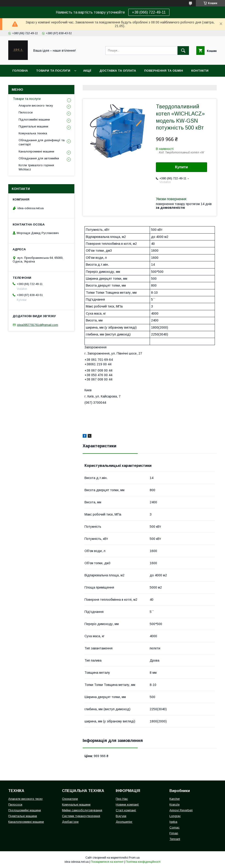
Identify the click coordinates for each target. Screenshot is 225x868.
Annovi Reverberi (181, 810)
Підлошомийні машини (25, 810)
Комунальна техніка (33, 133)
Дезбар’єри (70, 822)
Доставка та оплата (118, 71)
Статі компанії (126, 810)
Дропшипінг (124, 822)
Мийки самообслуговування (82, 810)
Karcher (175, 799)
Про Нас (122, 799)
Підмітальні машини (23, 816)
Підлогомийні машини (34, 120)
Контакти (200, 71)
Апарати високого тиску (36, 106)
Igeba (173, 822)
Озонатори (70, 799)
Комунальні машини (76, 805)
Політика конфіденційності (143, 862)
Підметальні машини (33, 126)
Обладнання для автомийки (39, 158)
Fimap (174, 833)
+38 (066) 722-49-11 (149, 12)
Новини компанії (127, 805)
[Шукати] (183, 51)
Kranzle (174, 805)
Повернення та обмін (164, 71)
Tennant (175, 839)
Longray (175, 816)
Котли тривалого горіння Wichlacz (36, 167)
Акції (87, 71)
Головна (20, 71)
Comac (174, 827)
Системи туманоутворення (81, 816)
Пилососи (26, 112)
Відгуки (121, 816)
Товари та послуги (53, 71)
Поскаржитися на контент (107, 862)
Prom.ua (134, 858)
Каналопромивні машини (36, 151)
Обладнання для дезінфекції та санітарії (42, 142)
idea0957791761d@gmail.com (38, 325)
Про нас (20, 83)
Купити (182, 167)
